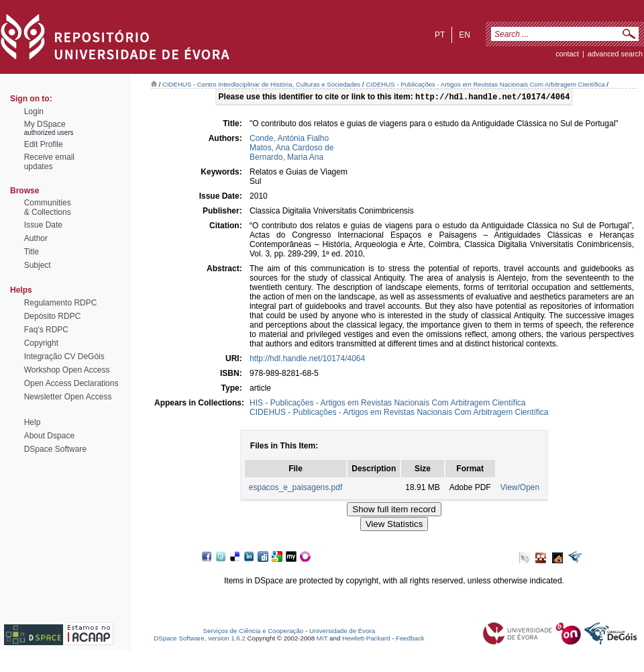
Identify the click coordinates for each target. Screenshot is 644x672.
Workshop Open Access (67, 370)
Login (34, 111)
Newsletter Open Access (68, 397)
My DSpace (45, 124)
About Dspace (49, 436)
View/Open (520, 489)
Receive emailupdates (49, 162)
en (465, 35)
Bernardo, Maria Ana (286, 158)
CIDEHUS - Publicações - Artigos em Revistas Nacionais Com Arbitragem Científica (485, 84)
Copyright (41, 343)
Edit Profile (44, 144)
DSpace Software (55, 449)
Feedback (410, 639)
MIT (322, 639)
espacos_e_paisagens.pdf (296, 489)
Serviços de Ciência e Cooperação (254, 632)
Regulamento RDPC (61, 303)
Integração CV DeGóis (64, 356)
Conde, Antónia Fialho (289, 140)
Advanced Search (615, 54)
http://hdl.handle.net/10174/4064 (307, 360)
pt (440, 35)
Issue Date (43, 225)
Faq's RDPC (46, 330)
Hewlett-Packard (366, 639)
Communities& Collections (48, 207)
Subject (38, 265)
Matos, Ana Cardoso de (291, 149)
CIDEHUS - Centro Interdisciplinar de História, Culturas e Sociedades (261, 84)
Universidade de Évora (342, 632)
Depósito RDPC (53, 316)
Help (33, 422)
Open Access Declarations (71, 383)
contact (567, 54)
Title (32, 252)
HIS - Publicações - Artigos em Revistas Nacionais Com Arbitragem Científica (388, 404)
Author (36, 238)
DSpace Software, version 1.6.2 (200, 639)
